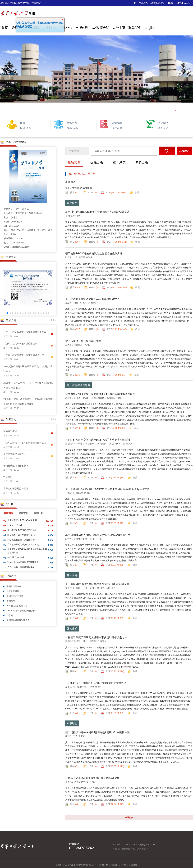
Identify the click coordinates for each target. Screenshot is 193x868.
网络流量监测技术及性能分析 (21, 540)
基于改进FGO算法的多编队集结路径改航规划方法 (94, 254)
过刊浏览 (119, 162)
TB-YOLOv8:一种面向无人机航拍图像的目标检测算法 (96, 683)
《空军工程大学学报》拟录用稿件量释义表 (25, 443)
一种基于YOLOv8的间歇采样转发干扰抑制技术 (92, 778)
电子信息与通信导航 (78, 385)
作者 (23, 123)
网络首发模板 (10, 431)
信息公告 (66, 28)
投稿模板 (8, 477)
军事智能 (72, 723)
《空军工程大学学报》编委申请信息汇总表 (25, 332)
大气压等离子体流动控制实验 (21, 567)
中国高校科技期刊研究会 (18, 620)
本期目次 (70, 182)
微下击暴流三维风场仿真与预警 (83, 341)
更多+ (53, 320)
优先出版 (97, 162)
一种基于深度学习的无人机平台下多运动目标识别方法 (96, 637)
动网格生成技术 (15, 525)
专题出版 (142, 162)
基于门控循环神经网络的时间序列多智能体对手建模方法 (97, 732)
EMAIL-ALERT (184, 3)
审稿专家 (72, 123)
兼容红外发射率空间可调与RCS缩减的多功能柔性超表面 (98, 440)
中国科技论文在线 (15, 596)
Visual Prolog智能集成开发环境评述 (24, 562)
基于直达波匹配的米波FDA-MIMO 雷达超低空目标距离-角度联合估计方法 (107, 489)
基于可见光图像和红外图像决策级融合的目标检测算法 (27, 551)
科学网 (10, 615)
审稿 (75, 128)
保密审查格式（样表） (15, 454)
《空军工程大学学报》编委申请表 (20, 344)
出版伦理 (82, 28)
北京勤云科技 (13, 591)
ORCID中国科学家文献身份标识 (21, 611)
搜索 (167, 151)
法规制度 (163, 123)
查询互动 (163, 128)
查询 (29, 128)
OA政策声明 (100, 28)
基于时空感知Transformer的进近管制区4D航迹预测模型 (97, 212)
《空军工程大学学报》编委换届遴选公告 (24, 355)
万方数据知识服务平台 (17, 606)
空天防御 (72, 575)
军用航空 (72, 203)
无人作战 (72, 629)
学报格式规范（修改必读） (17, 466)
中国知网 (11, 601)
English (150, 28)
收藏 (137, 192)
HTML (93, 192)
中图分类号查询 (14, 586)
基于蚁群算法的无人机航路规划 (22, 520)
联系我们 (135, 28)
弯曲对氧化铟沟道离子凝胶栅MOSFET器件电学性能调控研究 (100, 394)
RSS (171, 3)
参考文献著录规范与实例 (16, 488)
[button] (8, 313)
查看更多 (129, 817)
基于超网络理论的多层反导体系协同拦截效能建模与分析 (97, 584)
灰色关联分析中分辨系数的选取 (22, 530)
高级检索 (184, 151)
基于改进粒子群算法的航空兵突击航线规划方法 (92, 299)
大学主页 (119, 28)
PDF (116, 192)
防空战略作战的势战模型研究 (21, 535)
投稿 (23, 128)
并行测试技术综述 (16, 557)
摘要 (75, 192)
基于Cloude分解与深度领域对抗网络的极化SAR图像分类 (98, 535)
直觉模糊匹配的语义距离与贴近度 (23, 545)
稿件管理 (117, 128)
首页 (5, 28)
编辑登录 (117, 123)
